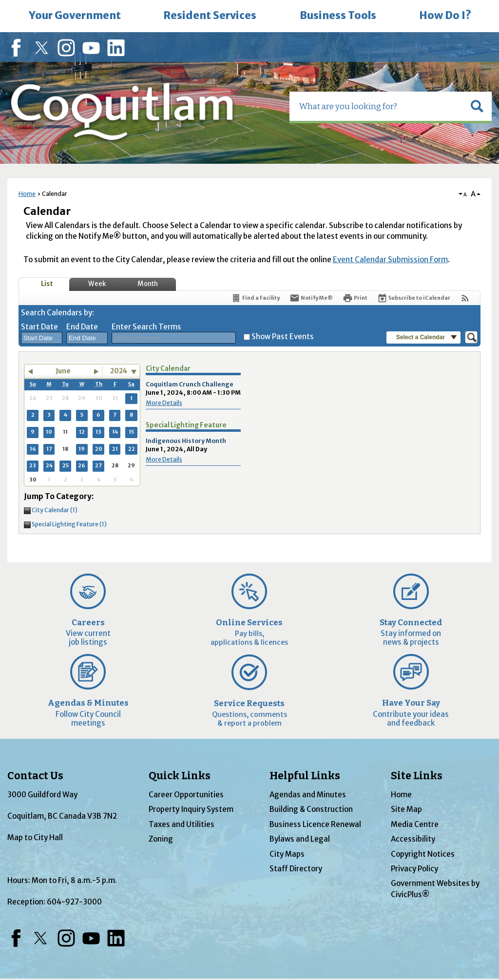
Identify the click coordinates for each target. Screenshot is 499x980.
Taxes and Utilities (182, 824)
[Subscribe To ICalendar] (414, 298)
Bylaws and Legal (300, 839)
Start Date (39, 327)
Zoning (161, 839)
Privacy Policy (414, 869)
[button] (477, 106)
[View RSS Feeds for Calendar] (465, 298)
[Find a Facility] (255, 298)
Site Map (406, 809)
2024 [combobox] (119, 371)
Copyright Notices (423, 854)
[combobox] (42, 338)
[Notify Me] (311, 298)
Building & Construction (311, 809)
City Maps (287, 854)
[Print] (355, 298)
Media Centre (415, 824)
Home (27, 194)
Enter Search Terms (146, 327)
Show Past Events (283, 336)
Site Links (417, 776)
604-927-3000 (74, 902)
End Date (82, 327)
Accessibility (413, 839)
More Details (164, 403)
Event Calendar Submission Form (390, 259)
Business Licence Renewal (315, 824)
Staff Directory (296, 869)
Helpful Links (305, 776)
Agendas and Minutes (308, 795)
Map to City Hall (35, 837)
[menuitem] (75, 16)
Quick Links (180, 776)
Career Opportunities (186, 795)
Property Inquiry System (191, 809)
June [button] (63, 371)
